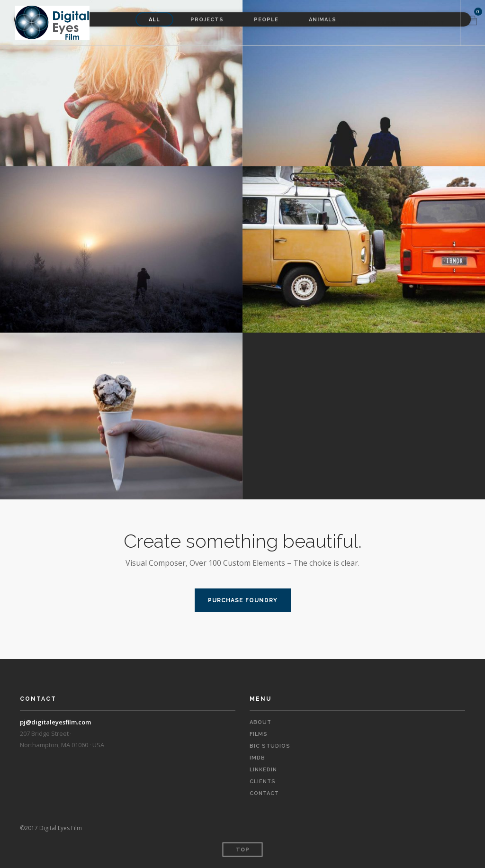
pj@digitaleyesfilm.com (55, 722)
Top (243, 850)
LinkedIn (353, 23)
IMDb (320, 23)
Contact (430, 23)
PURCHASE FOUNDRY (243, 600)
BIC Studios (280, 23)
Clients (391, 23)
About (208, 23)
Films (240, 23)
